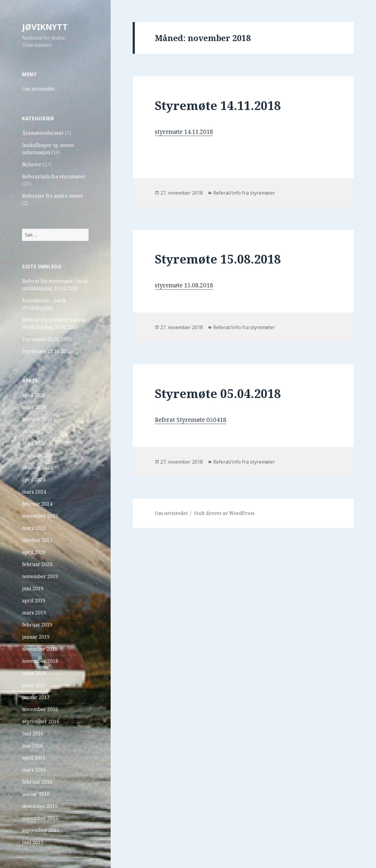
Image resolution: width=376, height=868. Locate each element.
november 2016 (40, 709)
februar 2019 (37, 625)
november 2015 (40, 818)
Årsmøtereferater (43, 133)
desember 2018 (40, 649)
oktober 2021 (37, 540)
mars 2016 (34, 770)
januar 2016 (36, 794)
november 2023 (40, 516)
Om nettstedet (39, 89)
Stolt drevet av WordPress (224, 513)
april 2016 (34, 758)
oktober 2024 (37, 468)
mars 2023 (34, 528)
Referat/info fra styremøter (54, 177)
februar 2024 (37, 504)
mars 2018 (34, 673)
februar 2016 (37, 782)
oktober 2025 (37, 431)
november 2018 (40, 661)
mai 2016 (32, 746)
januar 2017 (36, 697)
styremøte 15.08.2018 (184, 285)
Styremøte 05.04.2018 (218, 393)
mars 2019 (34, 613)
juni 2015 (33, 842)
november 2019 (40, 576)
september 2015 (41, 830)
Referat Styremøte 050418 (191, 420)
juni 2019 (33, 588)
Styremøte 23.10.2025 (47, 351)
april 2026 (34, 395)
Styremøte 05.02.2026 (47, 339)
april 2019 (34, 601)
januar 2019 (36, 637)
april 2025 (34, 443)
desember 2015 (40, 806)
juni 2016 (33, 734)
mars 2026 (34, 407)
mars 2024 (34, 492)
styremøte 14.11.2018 (184, 132)
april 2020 (34, 552)
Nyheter (32, 164)
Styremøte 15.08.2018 (218, 259)
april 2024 (34, 480)
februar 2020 (37, 564)
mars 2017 (34, 685)
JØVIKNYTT (45, 27)
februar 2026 (37, 419)
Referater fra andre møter (53, 196)
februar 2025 (37, 455)
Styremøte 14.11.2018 (218, 105)
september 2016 (41, 721)
